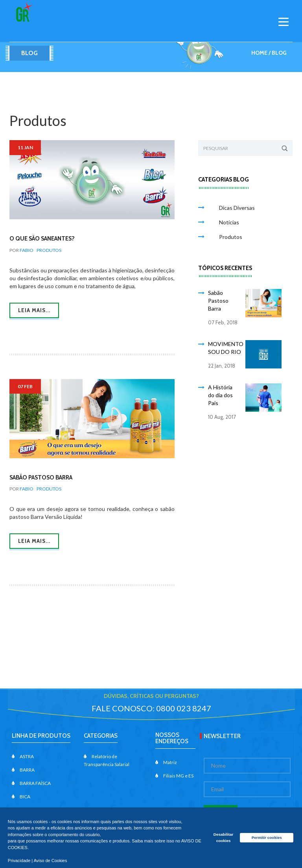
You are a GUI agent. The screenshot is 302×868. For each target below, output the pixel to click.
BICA (21, 797)
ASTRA (23, 756)
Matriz (166, 762)
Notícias (225, 222)
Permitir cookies (267, 837)
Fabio (27, 250)
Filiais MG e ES (174, 776)
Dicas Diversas (233, 208)
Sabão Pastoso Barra (41, 477)
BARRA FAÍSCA (31, 783)
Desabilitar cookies (224, 838)
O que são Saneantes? (42, 239)
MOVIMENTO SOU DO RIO (226, 348)
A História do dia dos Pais (220, 395)
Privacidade (19, 861)
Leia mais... (34, 310)
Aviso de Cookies (51, 861)
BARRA (23, 770)
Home (259, 53)
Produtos (49, 250)
